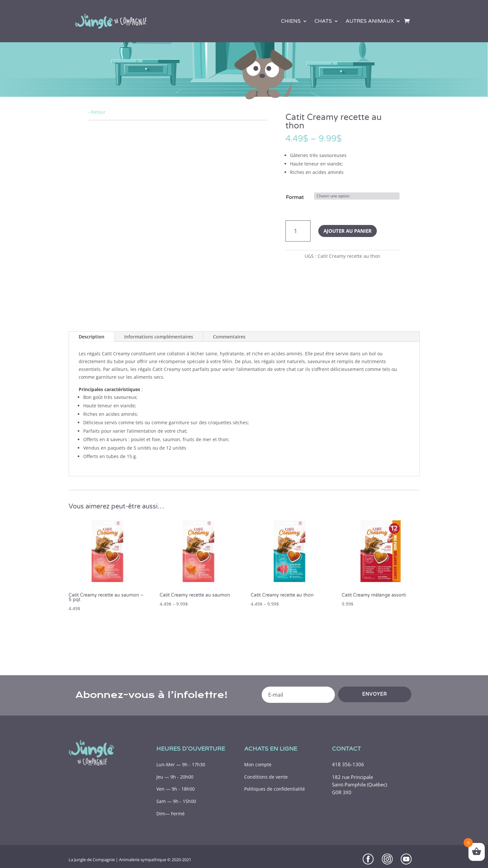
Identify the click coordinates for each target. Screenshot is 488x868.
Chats (323, 21)
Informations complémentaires (159, 337)
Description (92, 337)
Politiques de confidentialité (275, 789)
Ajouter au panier (348, 231)
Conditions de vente (266, 777)
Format (295, 197)
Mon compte (258, 764)
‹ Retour (97, 112)
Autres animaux (370, 21)
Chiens (291, 21)
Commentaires (229, 337)
